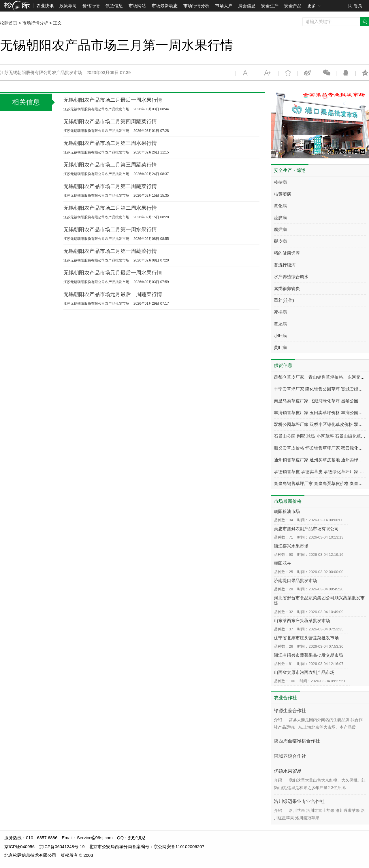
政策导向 (68, 6)
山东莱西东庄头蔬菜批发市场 (302, 620)
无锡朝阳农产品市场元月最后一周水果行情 (113, 273)
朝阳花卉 (283, 563)
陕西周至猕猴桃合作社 (297, 741)
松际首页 (9, 23)
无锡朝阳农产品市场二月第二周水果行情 (110, 208)
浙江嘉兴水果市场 (291, 546)
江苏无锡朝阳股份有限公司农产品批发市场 (96, 109)
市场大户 (224, 6)
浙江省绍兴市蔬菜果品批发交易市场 (308, 655)
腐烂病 (280, 229)
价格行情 (91, 6)
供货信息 (114, 6)
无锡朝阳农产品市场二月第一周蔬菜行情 (110, 251)
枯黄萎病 (283, 194)
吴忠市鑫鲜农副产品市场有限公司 (306, 529)
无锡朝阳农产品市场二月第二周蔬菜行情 (110, 186)
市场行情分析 (196, 6)
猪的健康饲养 (287, 253)
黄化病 (280, 206)
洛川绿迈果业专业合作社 (299, 801)
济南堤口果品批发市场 (295, 580)
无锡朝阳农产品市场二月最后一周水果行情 (113, 100)
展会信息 (247, 6)
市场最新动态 (165, 6)
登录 (355, 6)
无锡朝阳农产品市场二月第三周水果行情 (110, 143)
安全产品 (293, 6)
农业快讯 (45, 6)
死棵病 (280, 312)
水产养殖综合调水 (291, 277)
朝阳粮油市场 (287, 511)
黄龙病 (280, 324)
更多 (314, 6)
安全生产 (270, 6)
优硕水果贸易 (288, 771)
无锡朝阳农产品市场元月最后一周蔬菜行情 (113, 294)
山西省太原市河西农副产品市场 (304, 672)
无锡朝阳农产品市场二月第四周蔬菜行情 (110, 122)
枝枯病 (280, 182)
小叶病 (280, 336)
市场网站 (137, 6)
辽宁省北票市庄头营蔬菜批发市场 (306, 638)
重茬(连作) (284, 300)
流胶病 (280, 218)
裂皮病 (280, 241)
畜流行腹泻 (285, 265)
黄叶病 (280, 347)
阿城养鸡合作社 (290, 756)
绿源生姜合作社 (290, 711)
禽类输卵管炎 (287, 288)
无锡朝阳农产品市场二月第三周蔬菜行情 (110, 165)
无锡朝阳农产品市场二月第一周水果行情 (110, 230)
